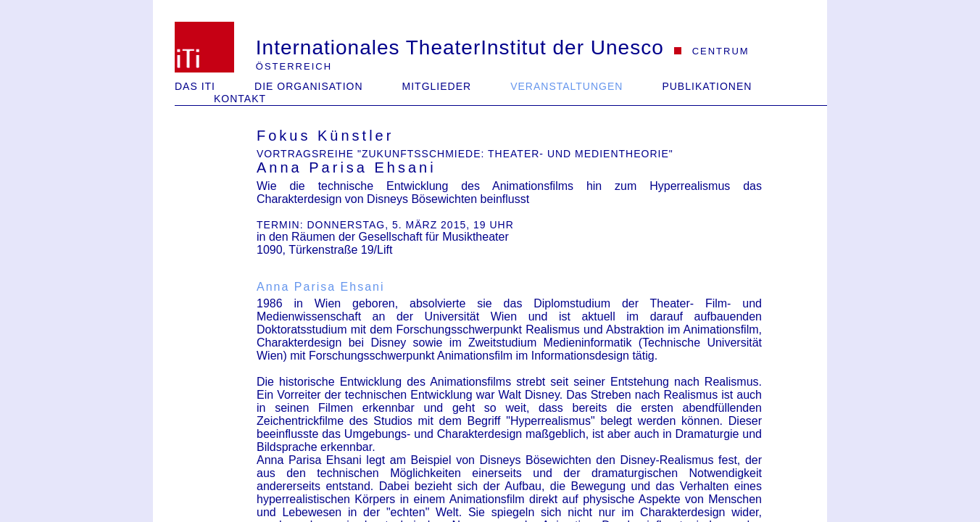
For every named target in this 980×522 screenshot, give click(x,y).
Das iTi (195, 86)
